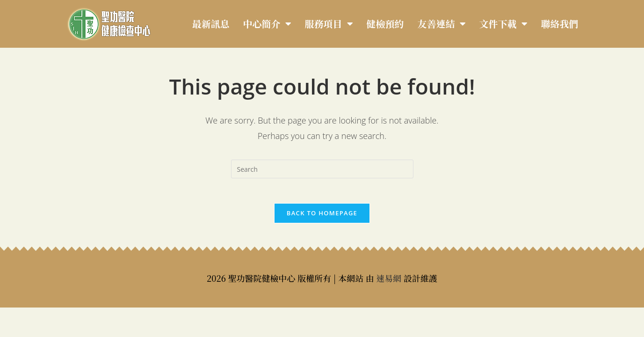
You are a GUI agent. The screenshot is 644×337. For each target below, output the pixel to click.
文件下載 (503, 24)
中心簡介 (267, 24)
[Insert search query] (322, 169)
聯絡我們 (560, 24)
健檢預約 (385, 24)
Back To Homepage (322, 216)
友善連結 (442, 24)
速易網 (389, 281)
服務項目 (329, 24)
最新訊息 (211, 24)
